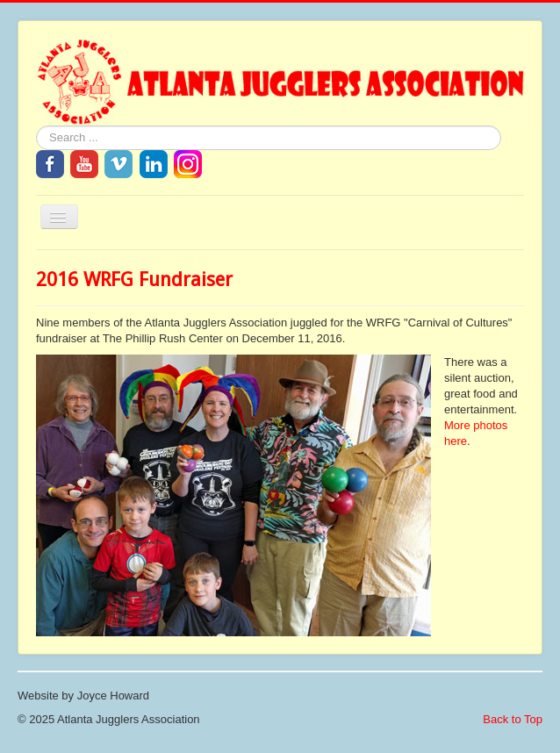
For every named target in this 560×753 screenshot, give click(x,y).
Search (36, 126)
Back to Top (513, 719)
